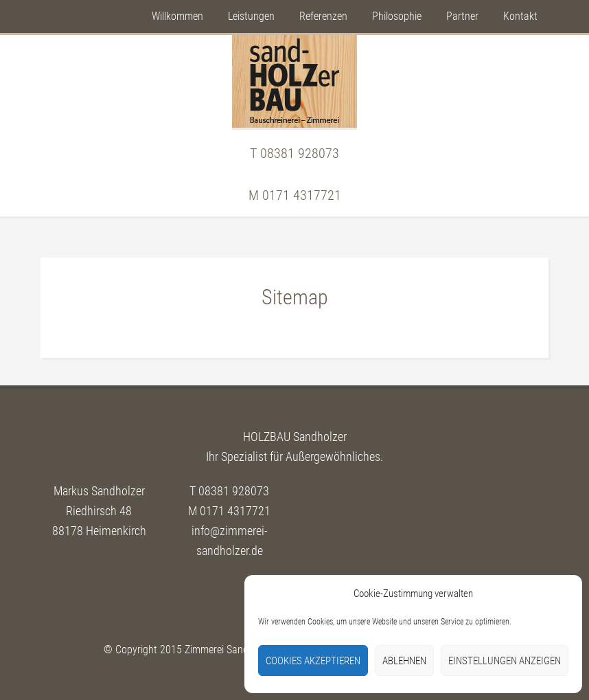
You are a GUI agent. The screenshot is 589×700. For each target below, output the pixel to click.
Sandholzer (294, 81)
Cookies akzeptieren (313, 661)
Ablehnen (404, 661)
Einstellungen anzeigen (505, 661)
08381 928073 (300, 153)
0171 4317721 (302, 195)
